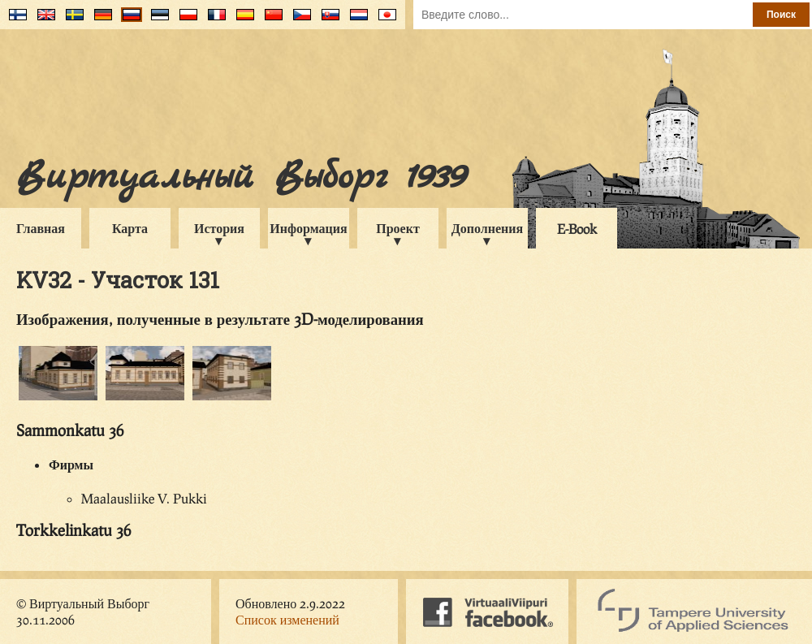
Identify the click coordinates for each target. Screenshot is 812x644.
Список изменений (287, 619)
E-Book (577, 229)
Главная (41, 228)
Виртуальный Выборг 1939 (241, 177)
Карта (130, 228)
